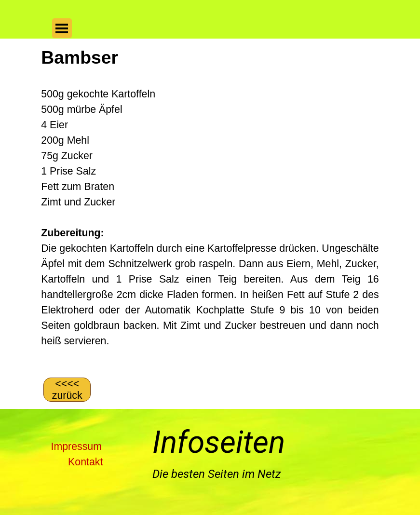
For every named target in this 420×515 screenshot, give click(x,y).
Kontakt (85, 462)
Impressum (76, 447)
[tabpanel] (210, 207)
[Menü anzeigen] (62, 28)
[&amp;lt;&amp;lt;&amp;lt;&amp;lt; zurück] (67, 390)
